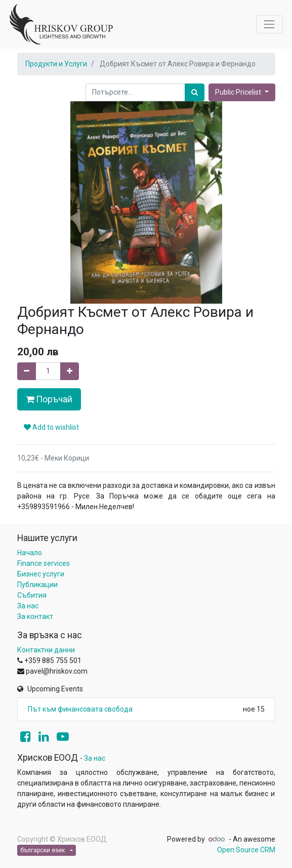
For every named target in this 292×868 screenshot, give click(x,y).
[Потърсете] (195, 92)
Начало (30, 553)
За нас (28, 606)
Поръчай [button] (49, 399)
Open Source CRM (246, 850)
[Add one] (70, 371)
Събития (32, 595)
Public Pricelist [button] (239, 92)
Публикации (37, 585)
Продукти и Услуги (56, 64)
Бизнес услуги (41, 574)
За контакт (35, 616)
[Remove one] (27, 371)
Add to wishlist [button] (51, 427)
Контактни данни (46, 650)
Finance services (44, 563)
